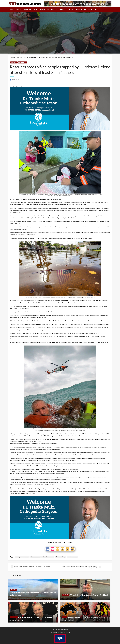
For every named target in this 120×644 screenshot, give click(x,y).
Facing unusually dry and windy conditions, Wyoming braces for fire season (33, 594)
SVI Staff (15, 80)
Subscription (61, 9)
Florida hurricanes (36, 557)
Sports (19, 9)
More (90, 9)
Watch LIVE (27, 9)
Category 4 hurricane (22, 557)
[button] (96, 10)
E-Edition (51, 9)
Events (42, 9)
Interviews (65, 595)
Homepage (12, 58)
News (11, 9)
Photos (71, 9)
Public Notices (81, 9)
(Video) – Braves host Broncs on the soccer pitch (86, 617)
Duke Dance (65, 598)
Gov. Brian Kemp (60, 557)
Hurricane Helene (73, 557)
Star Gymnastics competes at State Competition (37, 617)
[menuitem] (12, 10)
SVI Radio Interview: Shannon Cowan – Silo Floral (89, 595)
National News (22, 62)
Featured (19, 58)
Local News (14, 617)
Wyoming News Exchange (16, 598)
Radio (35, 9)
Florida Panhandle (48, 557)
